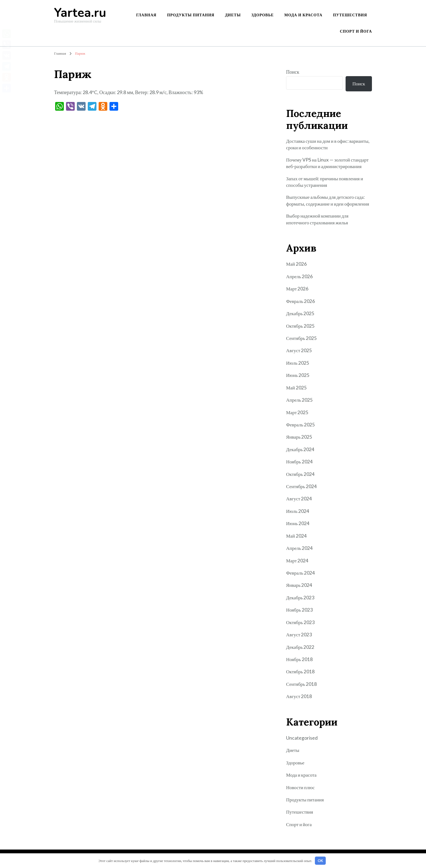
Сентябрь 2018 (302, 684)
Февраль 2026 (301, 303)
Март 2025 (297, 414)
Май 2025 (297, 389)
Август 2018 (299, 696)
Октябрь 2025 (301, 328)
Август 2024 (299, 500)
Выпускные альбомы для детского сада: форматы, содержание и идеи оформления (329, 202)
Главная (146, 15)
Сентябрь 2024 (302, 488)
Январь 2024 (299, 586)
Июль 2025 (298, 365)
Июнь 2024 (298, 525)
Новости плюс (301, 787)
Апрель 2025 (300, 402)
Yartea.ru (80, 13)
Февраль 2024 (301, 573)
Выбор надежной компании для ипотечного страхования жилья (318, 221)
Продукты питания (191, 15)
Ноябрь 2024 (300, 463)
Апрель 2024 (300, 549)
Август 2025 (299, 352)
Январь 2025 (299, 438)
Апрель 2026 (300, 279)
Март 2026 (297, 291)
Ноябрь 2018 (300, 660)
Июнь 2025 (298, 377)
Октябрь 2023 (301, 623)
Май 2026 (297, 266)
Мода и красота (303, 15)
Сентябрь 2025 (302, 340)
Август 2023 (299, 635)
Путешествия (350, 15)
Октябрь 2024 (301, 475)
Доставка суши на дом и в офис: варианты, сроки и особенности (318, 145)
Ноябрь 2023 (300, 610)
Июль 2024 (298, 512)
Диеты (233, 15)
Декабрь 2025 (300, 316)
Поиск (293, 72)
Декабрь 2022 (300, 647)
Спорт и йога (356, 31)
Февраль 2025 (301, 426)
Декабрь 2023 (300, 598)
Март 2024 (297, 561)
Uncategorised (302, 738)
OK (320, 861)
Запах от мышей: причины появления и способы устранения (326, 183)
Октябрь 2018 (301, 672)
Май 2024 (297, 537)
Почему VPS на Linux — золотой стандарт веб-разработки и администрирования (328, 164)
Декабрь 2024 (300, 451)
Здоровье (262, 15)
